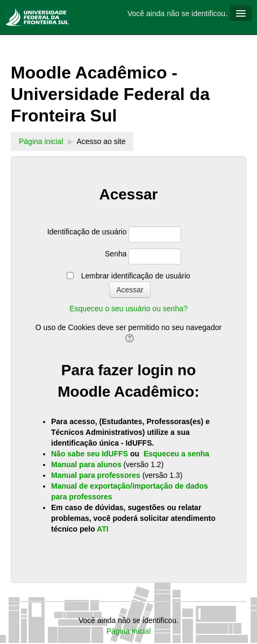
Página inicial (41, 141)
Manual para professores (97, 475)
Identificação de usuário (87, 232)
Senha (116, 254)
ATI (103, 529)
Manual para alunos (87, 464)
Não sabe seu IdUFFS (90, 454)
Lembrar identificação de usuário (136, 276)
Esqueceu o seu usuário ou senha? (128, 309)
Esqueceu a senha (176, 454)
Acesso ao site (101, 141)
